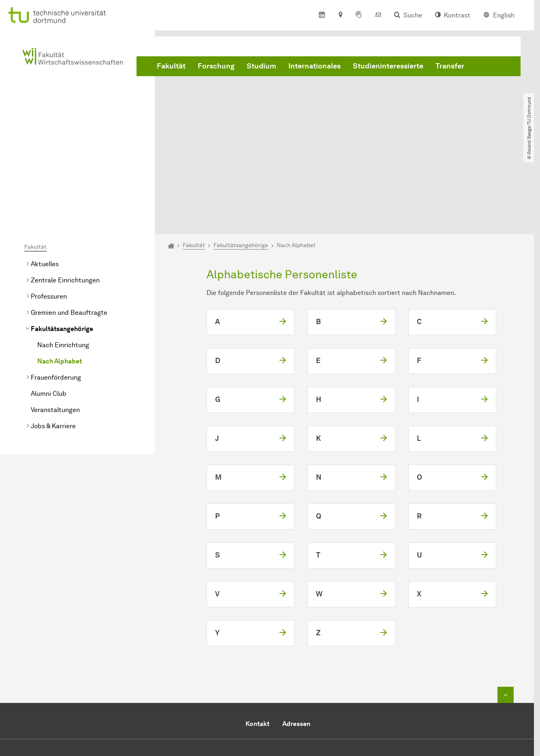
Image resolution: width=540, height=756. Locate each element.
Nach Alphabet (60, 276)
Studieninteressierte (388, 66)
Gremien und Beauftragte (69, 227)
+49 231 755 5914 (272, 682)
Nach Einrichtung (63, 260)
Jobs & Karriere (53, 341)
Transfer (450, 66)
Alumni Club (49, 309)
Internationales (315, 66)
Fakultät (171, 66)
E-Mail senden (244, 691)
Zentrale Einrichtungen (65, 195)
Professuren (49, 211)
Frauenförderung (56, 292)
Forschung (216, 66)
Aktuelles (45, 179)
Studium (261, 66)
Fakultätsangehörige (62, 244)
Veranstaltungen (55, 325)
